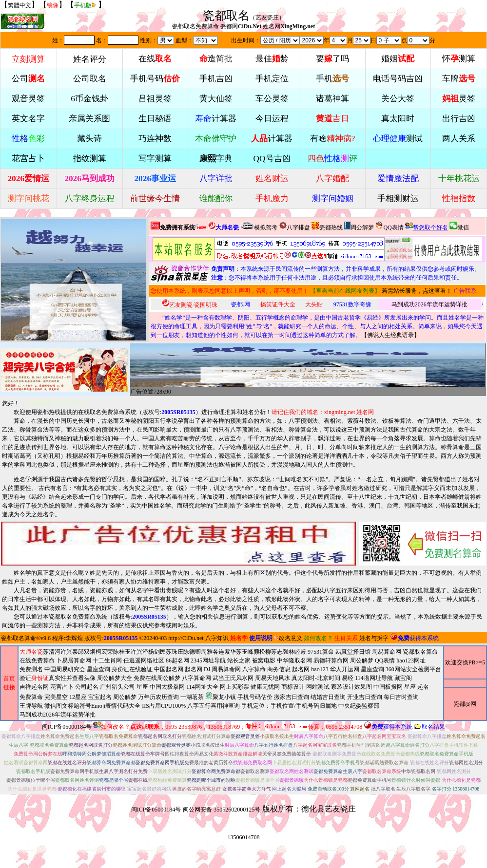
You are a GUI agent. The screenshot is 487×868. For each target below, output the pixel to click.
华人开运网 (345, 669)
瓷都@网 (465, 704)
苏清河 (52, 652)
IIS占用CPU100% (164, 706)
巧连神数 (155, 139)
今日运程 (272, 119)
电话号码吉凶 (398, 79)
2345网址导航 (230, 688)
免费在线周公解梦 (157, 678)
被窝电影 (264, 660)
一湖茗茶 (192, 697)
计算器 (216, 119)
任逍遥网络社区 (144, 660)
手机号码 (155, 79)
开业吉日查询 (365, 697)
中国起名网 (169, 669)
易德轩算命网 (230, 688)
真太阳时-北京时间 (316, 678)
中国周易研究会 (65, 669)
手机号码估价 (255, 697)
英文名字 (28, 119)
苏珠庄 (175, 652)
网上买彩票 (234, 687)
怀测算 (459, 59)
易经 (224, 696)
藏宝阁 (403, 678)
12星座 (78, 697)
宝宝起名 (100, 697)
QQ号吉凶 (272, 159)
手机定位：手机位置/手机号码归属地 (289, 706)
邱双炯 (87, 652)
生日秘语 (155, 119)
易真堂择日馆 (353, 652)
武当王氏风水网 (233, 678)
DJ (207, 669)
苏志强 (280, 652)
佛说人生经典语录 (390, 335)
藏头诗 (89, 139)
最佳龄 (272, 59)
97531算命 (321, 652)
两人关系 (459, 139)
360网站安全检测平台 (413, 669)
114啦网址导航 (224, 696)
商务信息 (279, 669)
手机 (332, 79)
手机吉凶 (216, 79)
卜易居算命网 (74, 660)
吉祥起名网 (34, 687)
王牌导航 (31, 706)
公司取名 (90, 79)
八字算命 (254, 669)
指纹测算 (90, 159)
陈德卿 (192, 652)
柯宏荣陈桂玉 (113, 652)
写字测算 (155, 159)
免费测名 (31, 669)
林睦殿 (297, 652)
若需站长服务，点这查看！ (417, 291)
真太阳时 (398, 119)
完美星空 (56, 697)
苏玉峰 (245, 652)
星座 (142, 687)
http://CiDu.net (186, 638)
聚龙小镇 (221, 696)
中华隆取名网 (294, 660)
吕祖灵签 (155, 99)
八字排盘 (294, 226)
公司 (28, 79)
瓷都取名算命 (19, 638)
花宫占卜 (62, 687)
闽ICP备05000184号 (67, 727)
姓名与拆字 (374, 638)
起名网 (194, 669)
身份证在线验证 (132, 669)
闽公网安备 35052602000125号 (222, 810)
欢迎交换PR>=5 (465, 662)
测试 (398, 139)
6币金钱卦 (89, 99)
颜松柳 (262, 652)
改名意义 (288, 638)
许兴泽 (139, 652)
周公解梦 (359, 226)
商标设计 (293, 687)
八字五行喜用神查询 (214, 706)
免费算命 (31, 697)
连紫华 (227, 652)
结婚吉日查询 (328, 697)
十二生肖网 (107, 660)
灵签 (459, 99)
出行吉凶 (459, 119)
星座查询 (372, 669)
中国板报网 (388, 687)
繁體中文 (19, 5)
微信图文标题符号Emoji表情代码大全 (92, 706)
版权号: (169, 412)
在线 (155, 59)
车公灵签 (272, 99)
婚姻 (398, 59)
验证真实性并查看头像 (58, 678)
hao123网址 (411, 660)
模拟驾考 (259, 226)
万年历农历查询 (158, 697)
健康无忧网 (265, 687)
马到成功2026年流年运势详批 (429, 304)
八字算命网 (196, 678)
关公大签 (398, 99)
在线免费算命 (37, 660)
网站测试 (318, 687)
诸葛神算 (332, 99)
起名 (423, 687)
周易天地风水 (224, 696)
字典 (216, 159)
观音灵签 (28, 99)
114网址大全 (202, 687)
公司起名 (87, 687)
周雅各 (210, 652)
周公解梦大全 (115, 678)
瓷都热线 (327, 226)
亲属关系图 (89, 119)
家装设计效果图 (351, 687)
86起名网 (177, 660)
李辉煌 (74, 638)
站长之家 (239, 660)
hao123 (320, 669)
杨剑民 (157, 652)
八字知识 (217, 638)
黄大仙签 (216, 99)
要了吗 (332, 59)
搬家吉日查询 (292, 697)
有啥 (333, 139)
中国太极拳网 (167, 687)
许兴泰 (69, 652)
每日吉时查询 (401, 697)
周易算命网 (230, 683)
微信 (459, 226)
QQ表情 (385, 660)
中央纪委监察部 (359, 706)
